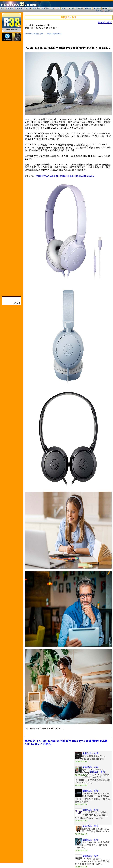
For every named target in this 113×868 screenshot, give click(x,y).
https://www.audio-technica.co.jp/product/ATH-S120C (65, 176)
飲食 (63, 8)
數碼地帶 (36, 8)
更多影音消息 (105, 22)
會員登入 (99, 11)
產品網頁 (88, 8)
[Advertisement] (49, 771)
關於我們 (106, 8)
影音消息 (10, 8)
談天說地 (45, 8)
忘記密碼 (108, 11)
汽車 (58, 8)
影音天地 (19, 8)
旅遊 (52, 8)
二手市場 (70, 8)
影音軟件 (28, 8)
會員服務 (97, 8)
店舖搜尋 (79, 8)
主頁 (3, 8)
